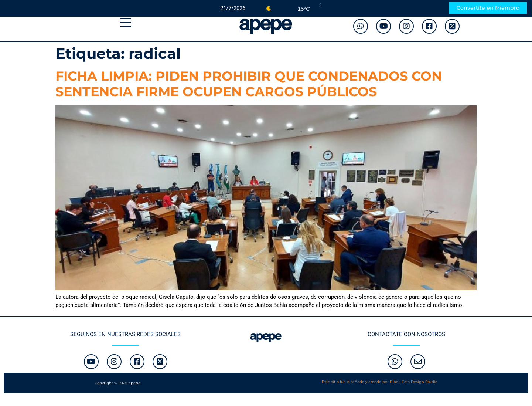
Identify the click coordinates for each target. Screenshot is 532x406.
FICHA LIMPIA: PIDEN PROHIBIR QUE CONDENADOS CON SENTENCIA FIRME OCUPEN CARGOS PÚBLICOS (249, 84)
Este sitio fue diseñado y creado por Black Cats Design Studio (380, 382)
